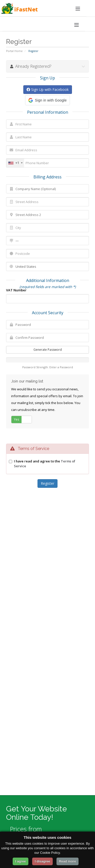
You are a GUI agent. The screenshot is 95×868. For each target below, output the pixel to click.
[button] (48, 100)
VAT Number (16, 290)
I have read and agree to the (45, 464)
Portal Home (14, 51)
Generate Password (48, 350)
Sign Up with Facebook (48, 89)
